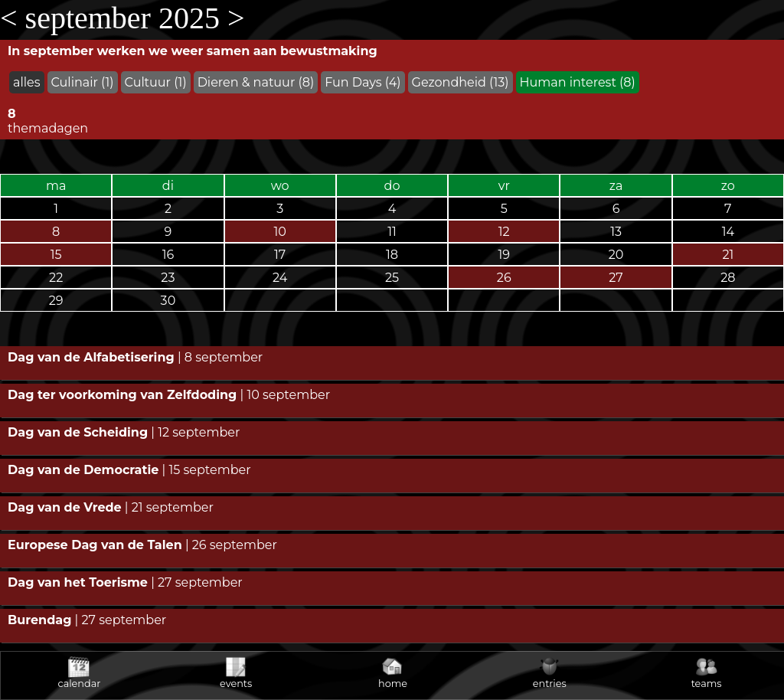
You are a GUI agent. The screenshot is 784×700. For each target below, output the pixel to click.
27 (616, 278)
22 (56, 278)
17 (280, 255)
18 (392, 255)
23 (168, 278)
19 (505, 255)
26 (504, 278)
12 (504, 232)
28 (728, 278)
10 (280, 232)
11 (392, 232)
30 (168, 301)
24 (280, 278)
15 (56, 255)
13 (616, 232)
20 (616, 255)
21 (728, 255)
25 (392, 278)
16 (168, 255)
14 (728, 232)
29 (56, 301)
